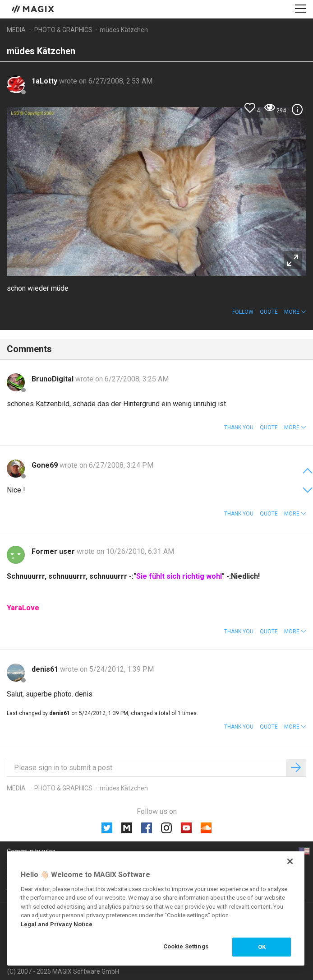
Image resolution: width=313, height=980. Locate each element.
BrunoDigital (53, 379)
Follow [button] (243, 312)
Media (16, 30)
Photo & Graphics (63, 30)
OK (262, 947)
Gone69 (46, 465)
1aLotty (45, 81)
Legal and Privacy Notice (57, 924)
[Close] (290, 861)
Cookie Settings (186, 946)
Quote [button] (269, 312)
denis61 (46, 669)
